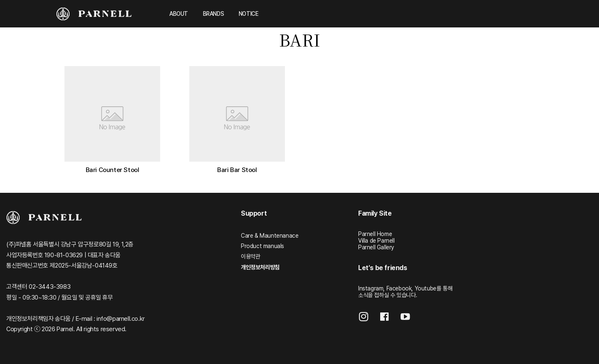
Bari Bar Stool (237, 170)
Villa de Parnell (376, 241)
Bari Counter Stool (113, 170)
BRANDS (214, 14)
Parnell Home (375, 234)
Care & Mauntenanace (270, 236)
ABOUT (179, 14)
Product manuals (262, 246)
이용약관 (250, 256)
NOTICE (249, 14)
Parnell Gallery (376, 247)
